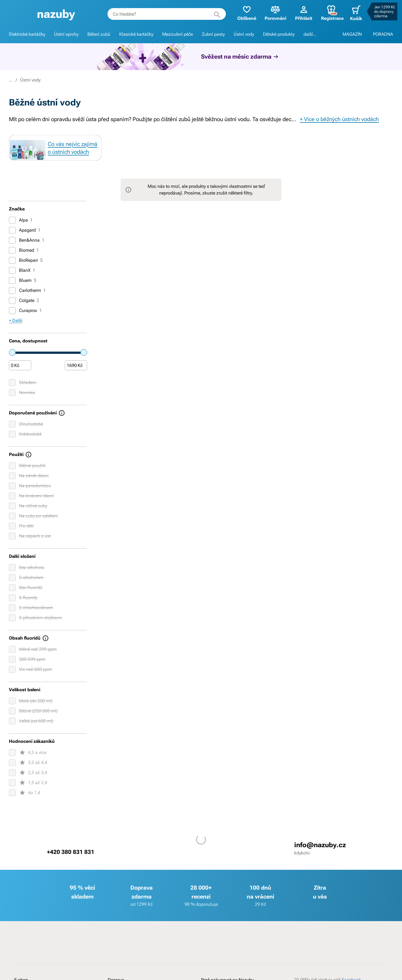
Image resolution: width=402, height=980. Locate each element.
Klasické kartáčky (136, 34)
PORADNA (383, 34)
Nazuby (16, 80)
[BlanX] (12, 280)
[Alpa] (12, 230)
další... (310, 34)
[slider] (12, 362)
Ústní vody (244, 34)
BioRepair (26, 270)
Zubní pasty (213, 34)
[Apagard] (12, 240)
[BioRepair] (12, 270)
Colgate (24, 310)
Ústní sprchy (66, 34)
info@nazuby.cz (320, 855)
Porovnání (271, 13)
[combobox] (163, 14)
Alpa (21, 230)
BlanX (22, 280)
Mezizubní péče (178, 34)
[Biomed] (12, 260)
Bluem (23, 290)
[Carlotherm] (12, 300)
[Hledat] (213, 14)
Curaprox (25, 320)
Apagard (25, 240)
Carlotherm (27, 300)
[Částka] (20, 375)
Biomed (24, 260)
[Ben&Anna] (12, 250)
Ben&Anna (27, 250)
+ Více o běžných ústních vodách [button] (339, 119)
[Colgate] (12, 310)
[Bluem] (12, 290)
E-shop (38, 80)
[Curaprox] (12, 320)
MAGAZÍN (352, 34)
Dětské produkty (279, 34)
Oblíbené (242, 13)
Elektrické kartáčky (27, 34)
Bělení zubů (99, 34)
